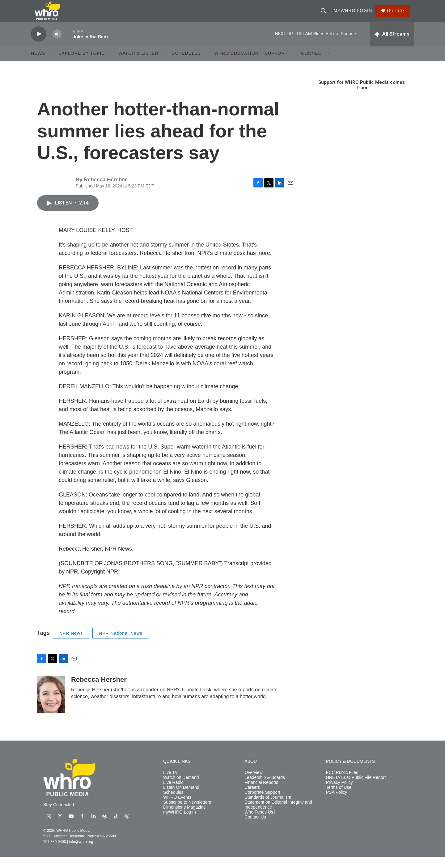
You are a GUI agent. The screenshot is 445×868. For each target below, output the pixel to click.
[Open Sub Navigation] (50, 64)
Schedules (173, 803)
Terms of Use (339, 798)
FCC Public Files (342, 784)
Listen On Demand (181, 798)
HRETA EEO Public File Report (356, 788)
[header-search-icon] (326, 16)
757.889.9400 (55, 853)
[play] (39, 45)
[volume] (57, 45)
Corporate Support (262, 803)
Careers (252, 798)
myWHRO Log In (180, 823)
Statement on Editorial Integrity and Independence (278, 816)
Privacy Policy (339, 793)
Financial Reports (261, 793)
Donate (398, 16)
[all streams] (392, 45)
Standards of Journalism (268, 808)
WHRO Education (236, 64)
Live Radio (173, 793)
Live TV (170, 784)
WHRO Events (177, 808)
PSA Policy (337, 803)
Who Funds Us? (260, 823)
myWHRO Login (355, 16)
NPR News (71, 644)
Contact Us (255, 828)
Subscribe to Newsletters (187, 813)
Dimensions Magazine (184, 818)
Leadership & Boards (265, 788)
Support (276, 64)
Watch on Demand (181, 788)
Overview (253, 784)
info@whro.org (81, 853)
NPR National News (121, 644)
